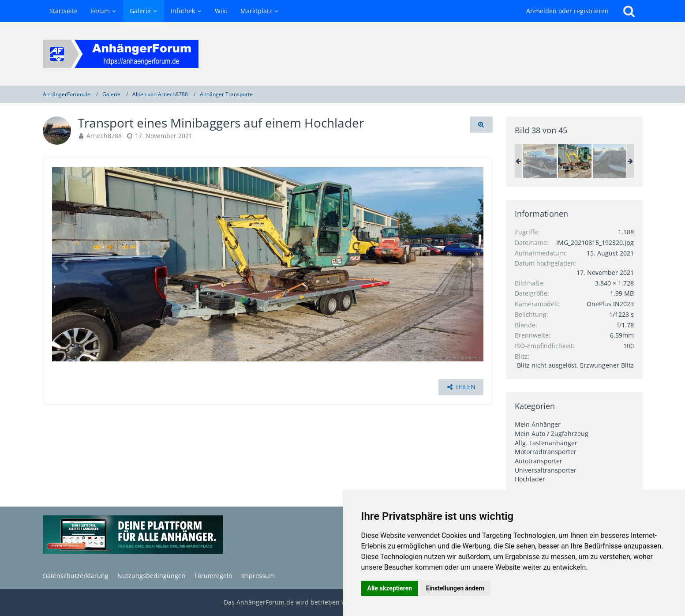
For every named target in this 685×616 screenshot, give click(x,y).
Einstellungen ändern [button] (455, 588)
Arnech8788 (104, 136)
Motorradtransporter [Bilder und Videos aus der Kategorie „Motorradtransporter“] (546, 452)
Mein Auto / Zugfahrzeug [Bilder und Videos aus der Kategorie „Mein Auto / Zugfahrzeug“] (552, 434)
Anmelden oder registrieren (567, 11)
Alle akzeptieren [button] (390, 588)
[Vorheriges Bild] (65, 264)
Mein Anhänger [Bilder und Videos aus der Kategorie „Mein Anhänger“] (538, 424)
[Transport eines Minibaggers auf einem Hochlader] (575, 161)
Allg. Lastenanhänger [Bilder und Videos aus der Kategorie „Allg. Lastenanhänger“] (546, 443)
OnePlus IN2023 (610, 304)
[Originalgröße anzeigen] (481, 125)
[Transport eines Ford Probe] (540, 161)
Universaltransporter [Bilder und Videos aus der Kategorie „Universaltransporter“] (546, 470)
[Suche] (629, 11)
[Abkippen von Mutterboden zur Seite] (610, 161)
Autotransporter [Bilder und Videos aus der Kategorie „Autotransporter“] (539, 461)
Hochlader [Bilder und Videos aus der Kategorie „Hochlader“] (530, 479)
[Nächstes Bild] (470, 264)
